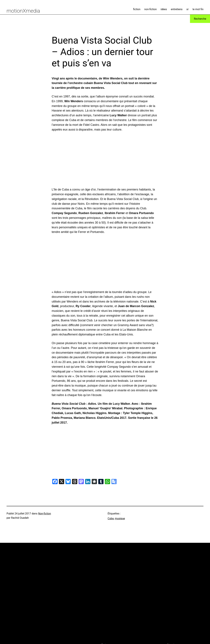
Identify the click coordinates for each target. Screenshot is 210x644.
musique (120, 518)
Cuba (111, 518)
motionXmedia (23, 11)
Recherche (200, 19)
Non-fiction (44, 514)
